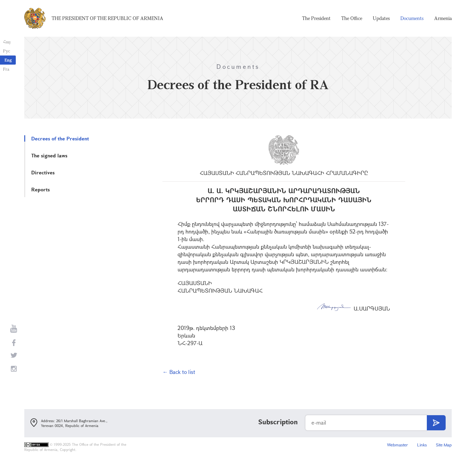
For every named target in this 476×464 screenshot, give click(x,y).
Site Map (444, 445)
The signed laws (49, 155)
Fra (6, 69)
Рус (7, 51)
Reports (41, 189)
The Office (352, 18)
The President (316, 18)
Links (422, 445)
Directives (43, 172)
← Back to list (179, 372)
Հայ (7, 42)
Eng (8, 60)
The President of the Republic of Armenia (107, 18)
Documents (412, 18)
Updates (381, 18)
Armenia (443, 18)
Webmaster (398, 445)
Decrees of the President (60, 138)
